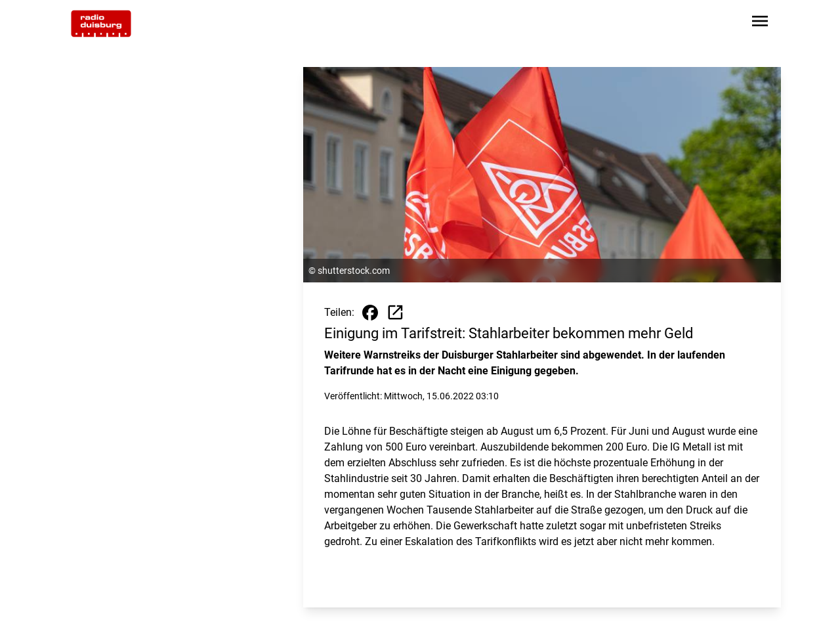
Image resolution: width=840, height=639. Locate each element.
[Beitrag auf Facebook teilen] (370, 313)
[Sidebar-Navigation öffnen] (760, 23)
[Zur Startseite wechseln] (101, 24)
